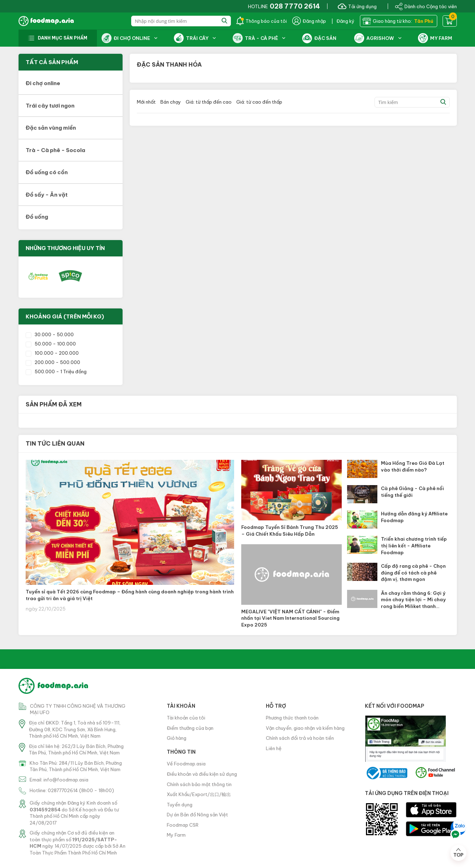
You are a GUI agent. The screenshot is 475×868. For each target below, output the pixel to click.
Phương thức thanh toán (292, 718)
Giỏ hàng (177, 738)
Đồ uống (37, 217)
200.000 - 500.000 (53, 362)
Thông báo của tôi (262, 21)
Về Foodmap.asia (186, 764)
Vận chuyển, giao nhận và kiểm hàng (305, 728)
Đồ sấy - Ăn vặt (47, 195)
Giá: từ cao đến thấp (259, 102)
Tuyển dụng (180, 805)
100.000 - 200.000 (52, 353)
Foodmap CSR (183, 825)
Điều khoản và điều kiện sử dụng (202, 774)
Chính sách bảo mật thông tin (199, 784)
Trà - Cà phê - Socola (55, 150)
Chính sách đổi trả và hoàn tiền (300, 738)
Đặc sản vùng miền (51, 128)
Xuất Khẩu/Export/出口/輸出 (199, 794)
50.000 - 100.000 (51, 344)
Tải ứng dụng (357, 6)
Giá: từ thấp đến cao (209, 102)
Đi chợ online (43, 83)
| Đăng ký (343, 21)
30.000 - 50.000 (50, 334)
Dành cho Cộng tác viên (426, 6)
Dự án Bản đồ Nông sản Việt (197, 815)
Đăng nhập (309, 21)
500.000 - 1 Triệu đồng (56, 371)
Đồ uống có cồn (47, 172)
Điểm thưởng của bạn (190, 728)
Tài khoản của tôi (186, 718)
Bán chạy (171, 102)
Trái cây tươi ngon (50, 106)
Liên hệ (274, 748)
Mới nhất (146, 102)
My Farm (176, 835)
